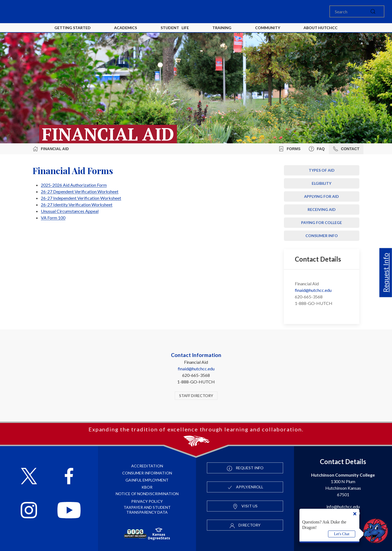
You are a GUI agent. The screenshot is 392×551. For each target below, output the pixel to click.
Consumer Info (322, 236)
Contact (346, 149)
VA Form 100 (53, 218)
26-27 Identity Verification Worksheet (77, 205)
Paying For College (321, 222)
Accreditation (147, 466)
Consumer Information (147, 473)
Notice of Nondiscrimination (147, 494)
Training (222, 28)
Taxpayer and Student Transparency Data (147, 510)
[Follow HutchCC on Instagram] (29, 511)
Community (268, 28)
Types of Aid (322, 170)
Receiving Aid (322, 209)
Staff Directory (196, 396)
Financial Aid (51, 149)
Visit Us (245, 506)
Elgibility (321, 183)
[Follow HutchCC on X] (29, 477)
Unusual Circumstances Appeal (70, 211)
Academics (125, 28)
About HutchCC (321, 28)
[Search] (357, 11)
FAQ (317, 149)
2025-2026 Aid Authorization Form (74, 185)
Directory (245, 525)
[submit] (373, 11)
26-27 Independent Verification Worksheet (81, 198)
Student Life (175, 28)
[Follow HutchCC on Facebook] (69, 477)
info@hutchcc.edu (343, 506)
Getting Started (73, 28)
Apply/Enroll (245, 487)
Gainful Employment (147, 480)
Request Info (386, 273)
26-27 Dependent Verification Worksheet (80, 191)
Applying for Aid (321, 196)
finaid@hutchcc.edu (313, 290)
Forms (290, 149)
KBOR (147, 487)
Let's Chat (342, 534)
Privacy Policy (147, 501)
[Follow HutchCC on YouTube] (69, 511)
